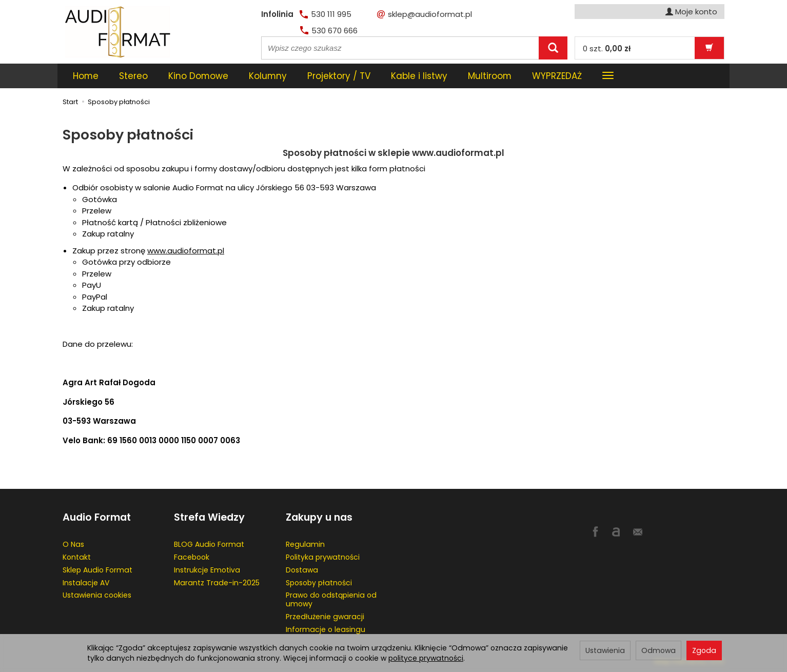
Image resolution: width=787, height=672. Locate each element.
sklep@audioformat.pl (425, 14)
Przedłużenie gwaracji (325, 617)
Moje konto (691, 12)
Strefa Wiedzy (209, 517)
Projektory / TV (339, 76)
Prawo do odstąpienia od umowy (331, 599)
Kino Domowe (198, 76)
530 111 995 (326, 14)
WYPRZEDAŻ (557, 76)
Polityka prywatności (323, 557)
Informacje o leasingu (326, 629)
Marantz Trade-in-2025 (217, 583)
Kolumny (268, 76)
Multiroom (490, 76)
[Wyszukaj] (553, 48)
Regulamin (305, 544)
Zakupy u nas (319, 517)
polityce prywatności (426, 658)
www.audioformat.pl (186, 251)
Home (86, 76)
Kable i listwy (419, 76)
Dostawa (302, 570)
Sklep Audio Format (97, 570)
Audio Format (97, 517)
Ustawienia (605, 650)
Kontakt (77, 557)
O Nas (73, 544)
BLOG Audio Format (209, 544)
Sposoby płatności (319, 583)
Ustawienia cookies (97, 595)
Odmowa (658, 650)
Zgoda (704, 650)
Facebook (192, 557)
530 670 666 (329, 31)
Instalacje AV (86, 583)
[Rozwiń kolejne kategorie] (608, 76)
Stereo (133, 76)
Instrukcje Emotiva (207, 570)
